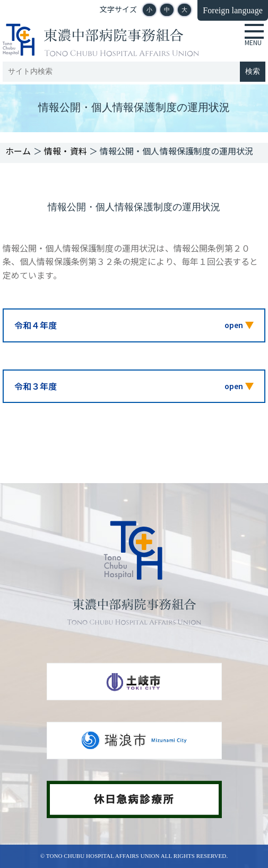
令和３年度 (36, 386)
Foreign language (233, 10)
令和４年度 (36, 325)
